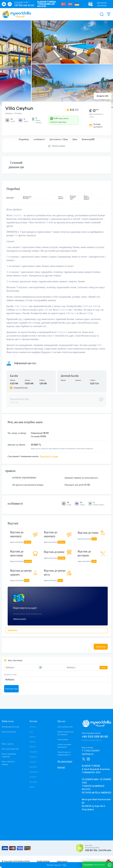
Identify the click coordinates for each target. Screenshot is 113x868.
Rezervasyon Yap (56, 865)
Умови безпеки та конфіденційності (64, 753)
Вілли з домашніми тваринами (9, 755)
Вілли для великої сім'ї (10, 749)
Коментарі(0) (88, 139)
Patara (33, 742)
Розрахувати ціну (11, 689)
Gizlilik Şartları (43, 861)
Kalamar (33, 767)
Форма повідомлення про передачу (65, 733)
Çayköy (33, 777)
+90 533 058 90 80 (24, 6)
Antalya (33, 727)
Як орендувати (65, 761)
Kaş (31, 732)
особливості (39, 139)
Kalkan (33, 737)
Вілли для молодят (9, 732)
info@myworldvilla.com (92, 740)
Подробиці (24, 139)
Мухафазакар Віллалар (10, 727)
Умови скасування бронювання (64, 746)
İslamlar (33, 757)
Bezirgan (33, 782)
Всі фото (102, 96)
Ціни (75, 139)
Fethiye (33, 747)
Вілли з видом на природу (8, 763)
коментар (101, 647)
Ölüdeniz (34, 752)
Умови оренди (63, 739)
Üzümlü (33, 762)
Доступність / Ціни (59, 139)
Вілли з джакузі (8, 744)
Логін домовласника (65, 727)
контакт (61, 767)
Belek (32, 787)
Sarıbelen (34, 772)
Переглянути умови (49, 456)
